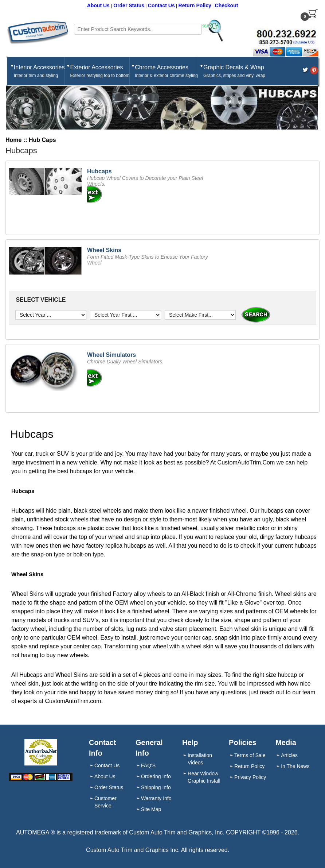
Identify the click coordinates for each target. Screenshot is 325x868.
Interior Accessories (39, 72)
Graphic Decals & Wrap (234, 72)
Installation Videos (200, 759)
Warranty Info (156, 798)
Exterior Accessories (100, 72)
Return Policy (195, 5)
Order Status (129, 5)
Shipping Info (156, 787)
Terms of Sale (250, 755)
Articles (289, 755)
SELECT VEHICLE (40, 300)
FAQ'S (148, 765)
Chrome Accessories (166, 72)
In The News (295, 766)
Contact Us (161, 5)
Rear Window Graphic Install (204, 777)
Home (13, 140)
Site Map (151, 809)
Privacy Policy (250, 777)
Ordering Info (156, 776)
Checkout (227, 5)
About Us (99, 5)
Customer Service (105, 802)
